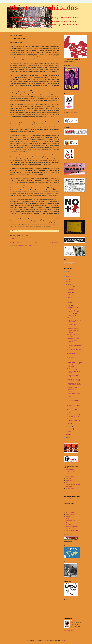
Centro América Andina (72, 530)
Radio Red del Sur (70, 521)
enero (69, 432)
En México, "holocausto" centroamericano (73, 376)
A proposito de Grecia (73, 328)
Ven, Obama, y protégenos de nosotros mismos (74, 311)
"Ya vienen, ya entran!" (73, 308)
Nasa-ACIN (68, 478)
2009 (67, 435)
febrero (70, 429)
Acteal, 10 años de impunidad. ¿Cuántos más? (73, 411)
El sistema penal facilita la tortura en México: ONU (74, 380)
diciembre (70, 287)
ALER (67, 483)
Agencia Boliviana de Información (71, 489)
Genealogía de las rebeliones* (72, 390)
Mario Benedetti (71, 358)
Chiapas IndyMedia (71, 470)
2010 (67, 285)
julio (69, 300)
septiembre (71, 295)
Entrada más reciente (16, 243)
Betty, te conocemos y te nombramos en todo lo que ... (74, 395)
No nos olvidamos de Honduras (74, 499)
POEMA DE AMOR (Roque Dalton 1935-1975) (74, 354)
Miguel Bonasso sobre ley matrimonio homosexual (74, 350)
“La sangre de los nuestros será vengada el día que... (75, 384)
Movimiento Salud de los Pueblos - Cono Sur (72, 527)
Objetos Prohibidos (44, 8)
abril (69, 424)
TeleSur (68, 492)
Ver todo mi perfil (69, 631)
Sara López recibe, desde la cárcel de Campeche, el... (74, 416)
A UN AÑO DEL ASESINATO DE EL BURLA (74, 321)
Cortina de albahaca (72, 360)
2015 (67, 271)
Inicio (36, 243)
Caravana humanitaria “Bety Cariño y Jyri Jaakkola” (74, 363)
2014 (67, 274)
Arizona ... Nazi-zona (72, 403)
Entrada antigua (54, 243)
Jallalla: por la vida (72, 387)
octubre (70, 292)
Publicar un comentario (18, 239)
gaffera (47, 640)
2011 (67, 282)
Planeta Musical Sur (71, 512)
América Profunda (70, 510)
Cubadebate (69, 480)
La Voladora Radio (70, 514)
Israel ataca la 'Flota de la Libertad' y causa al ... (74, 315)
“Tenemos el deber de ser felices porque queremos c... (74, 346)
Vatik (74, 621)
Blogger (63, 640)
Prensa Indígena (70, 476)
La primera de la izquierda (72, 506)
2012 (67, 279)
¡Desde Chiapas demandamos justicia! (74, 420)
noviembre (70, 290)
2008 (67, 438)
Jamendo (68, 517)
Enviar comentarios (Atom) (24, 246)
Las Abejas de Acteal (71, 472)
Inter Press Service (70, 474)
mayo (69, 305)
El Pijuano (68, 508)
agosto (69, 297)
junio (69, 303)
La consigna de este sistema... (72, 325)
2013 (67, 277)
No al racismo (71, 366)
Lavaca (67, 519)
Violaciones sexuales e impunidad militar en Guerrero (73, 340)
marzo (69, 426)
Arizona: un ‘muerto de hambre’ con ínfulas (73, 400)
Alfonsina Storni (71, 318)
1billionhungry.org (72, 369)
